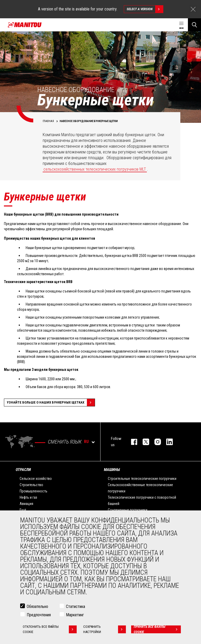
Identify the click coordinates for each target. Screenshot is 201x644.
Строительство (31, 485)
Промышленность (33, 491)
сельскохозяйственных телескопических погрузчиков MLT (95, 169)
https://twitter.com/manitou (143, 442)
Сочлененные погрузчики (128, 510)
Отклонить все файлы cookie (50, 629)
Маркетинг (75, 615)
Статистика (76, 606)
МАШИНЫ (112, 470)
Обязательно (37, 606)
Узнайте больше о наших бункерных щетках (51, 402)
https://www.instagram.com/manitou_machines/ (155, 442)
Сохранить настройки (104, 629)
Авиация (26, 504)
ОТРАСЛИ (23, 470)
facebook (132, 442)
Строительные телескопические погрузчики (142, 479)
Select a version (145, 9)
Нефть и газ (28, 497)
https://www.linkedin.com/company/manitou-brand (167, 442)
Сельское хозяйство (36, 479)
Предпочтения (39, 615)
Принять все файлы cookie (157, 629)
